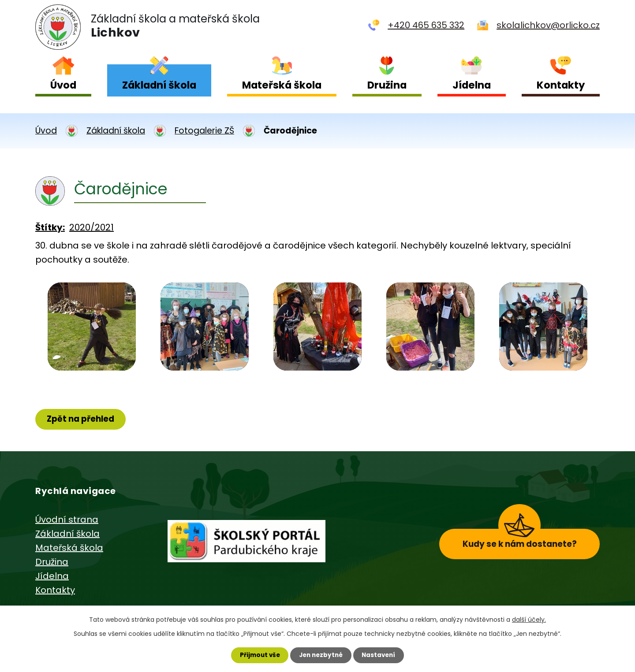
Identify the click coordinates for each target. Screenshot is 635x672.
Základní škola (159, 85)
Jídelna (472, 85)
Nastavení (381, 655)
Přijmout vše (257, 655)
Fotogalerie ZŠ (204, 131)
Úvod (63, 85)
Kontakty (561, 85)
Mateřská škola (282, 85)
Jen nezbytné (321, 655)
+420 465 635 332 (426, 25)
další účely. (529, 619)
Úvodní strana (67, 520)
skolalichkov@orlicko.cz (548, 25)
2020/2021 (92, 227)
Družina (387, 85)
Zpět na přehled (82, 419)
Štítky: (50, 227)
